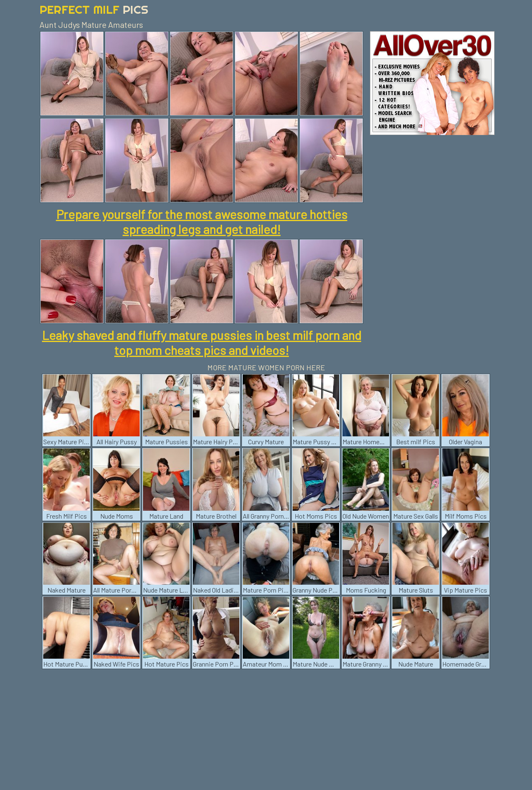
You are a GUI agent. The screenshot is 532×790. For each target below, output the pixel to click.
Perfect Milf (94, 9)
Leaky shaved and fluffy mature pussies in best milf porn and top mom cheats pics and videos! (202, 342)
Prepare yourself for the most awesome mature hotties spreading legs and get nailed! (202, 221)
